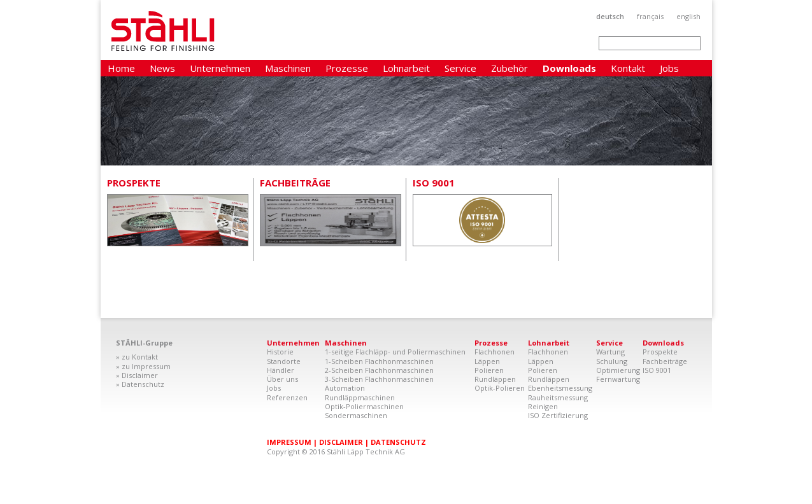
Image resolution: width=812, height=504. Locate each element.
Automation (345, 388)
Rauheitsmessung (558, 397)
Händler (281, 370)
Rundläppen (495, 379)
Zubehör (509, 68)
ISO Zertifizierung (558, 415)
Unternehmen (220, 68)
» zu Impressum (143, 366)
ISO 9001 (434, 183)
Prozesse (347, 68)
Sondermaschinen (356, 415)
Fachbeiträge (295, 183)
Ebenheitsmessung (560, 388)
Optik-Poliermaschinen (364, 406)
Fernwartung (618, 379)
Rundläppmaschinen (360, 397)
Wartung (610, 352)
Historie (280, 352)
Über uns (282, 379)
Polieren (489, 370)
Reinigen (543, 406)
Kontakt (628, 68)
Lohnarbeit (406, 68)
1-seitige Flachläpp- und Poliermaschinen (395, 352)
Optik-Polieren (500, 388)
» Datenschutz (140, 384)
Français (650, 16)
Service (460, 68)
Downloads (569, 68)
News (162, 68)
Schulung (612, 361)
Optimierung (618, 370)
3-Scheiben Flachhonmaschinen (379, 379)
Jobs (669, 68)
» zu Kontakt (137, 357)
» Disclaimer (137, 375)
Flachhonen (495, 352)
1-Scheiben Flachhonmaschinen (379, 361)
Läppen (487, 361)
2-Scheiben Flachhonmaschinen (379, 370)
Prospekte (134, 183)
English (688, 16)
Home (121, 68)
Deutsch (610, 16)
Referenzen (287, 397)
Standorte (284, 361)
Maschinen (288, 68)
